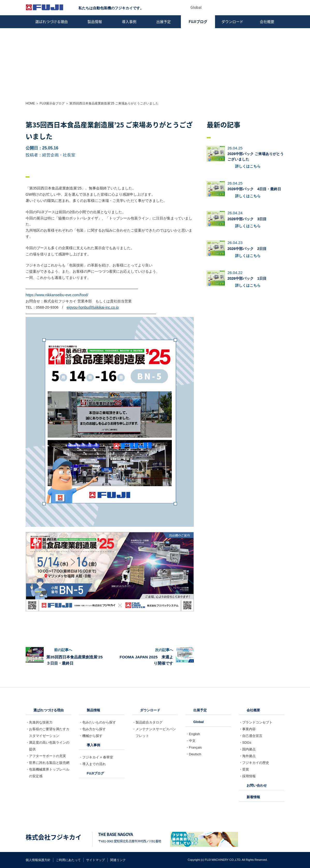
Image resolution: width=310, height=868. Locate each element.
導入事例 (129, 21)
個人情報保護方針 (38, 860)
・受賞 (244, 769)
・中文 (191, 741)
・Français (194, 747)
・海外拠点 (247, 756)
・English (193, 734)
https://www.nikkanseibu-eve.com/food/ (57, 295)
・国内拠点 (247, 749)
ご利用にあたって (68, 860)
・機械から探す (91, 736)
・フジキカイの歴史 (254, 763)
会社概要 (267, 21)
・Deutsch (193, 754)
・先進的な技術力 (39, 722)
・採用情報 (247, 776)
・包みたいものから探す (97, 722)
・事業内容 (247, 729)
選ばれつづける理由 (51, 21)
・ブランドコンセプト (256, 722)
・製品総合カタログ (147, 722)
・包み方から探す (92, 729)
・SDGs (245, 743)
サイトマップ (95, 860)
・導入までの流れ (92, 764)
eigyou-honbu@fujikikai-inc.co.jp (93, 307)
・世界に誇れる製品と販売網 (47, 763)
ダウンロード (232, 21)
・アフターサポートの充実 (46, 756)
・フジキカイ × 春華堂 (96, 757)
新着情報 (253, 797)
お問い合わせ (257, 785)
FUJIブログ (198, 21)
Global (198, 722)
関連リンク (118, 860)
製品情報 (95, 21)
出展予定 (164, 21)
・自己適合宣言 (251, 736)
